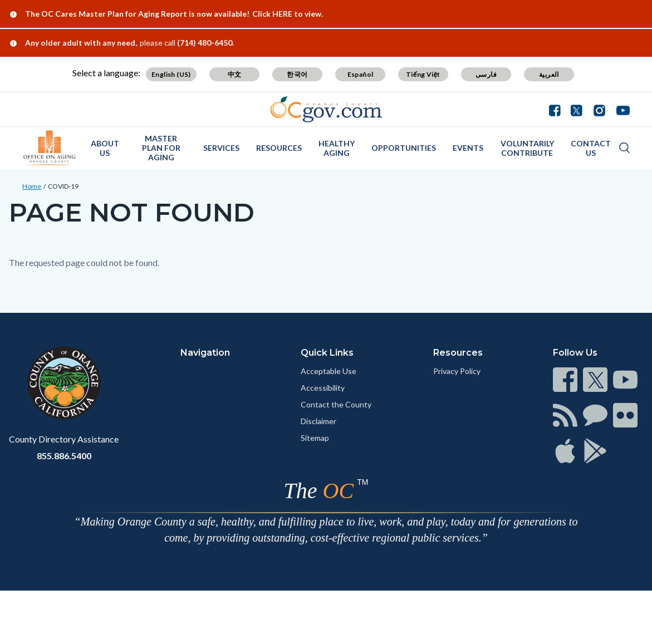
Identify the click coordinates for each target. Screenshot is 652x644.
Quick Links (327, 353)
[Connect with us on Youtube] (621, 109)
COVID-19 (63, 186)
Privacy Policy (457, 371)
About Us (105, 148)
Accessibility (323, 388)
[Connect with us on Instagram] (599, 109)
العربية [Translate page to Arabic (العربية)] (549, 74)
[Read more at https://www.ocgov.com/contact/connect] (565, 380)
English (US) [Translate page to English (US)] (171, 74)
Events (468, 148)
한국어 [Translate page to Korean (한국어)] (297, 74)
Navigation (205, 353)
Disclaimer (318, 421)
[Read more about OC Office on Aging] (50, 148)
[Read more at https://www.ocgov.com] (64, 383)
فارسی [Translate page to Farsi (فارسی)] (486, 74)
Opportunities (404, 148)
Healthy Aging (337, 148)
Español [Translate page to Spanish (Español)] (361, 74)
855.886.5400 (64, 456)
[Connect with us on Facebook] (557, 109)
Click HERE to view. (288, 14)
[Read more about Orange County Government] (326, 109)
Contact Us (591, 148)
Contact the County (336, 404)
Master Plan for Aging (161, 148)
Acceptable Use (329, 371)
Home (32, 186)
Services (221, 148)
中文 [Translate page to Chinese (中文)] (235, 74)
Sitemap (315, 438)
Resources (279, 148)
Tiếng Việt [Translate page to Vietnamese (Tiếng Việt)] (423, 74)
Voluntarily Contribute (527, 148)
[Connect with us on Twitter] (577, 109)
